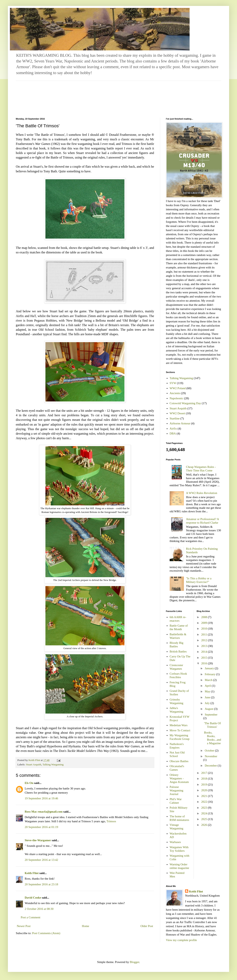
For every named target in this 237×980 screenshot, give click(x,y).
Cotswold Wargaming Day (185, 403)
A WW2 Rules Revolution (202, 493)
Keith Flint (32, 873)
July (208, 703)
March (209, 680)
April (208, 686)
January (210, 668)
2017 (205, 773)
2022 (205, 802)
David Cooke (33, 898)
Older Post (147, 926)
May (208, 691)
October (210, 751)
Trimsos (111, 821)
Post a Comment (31, 917)
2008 (205, 617)
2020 (205, 790)
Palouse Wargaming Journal (176, 790)
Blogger (134, 962)
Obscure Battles (179, 761)
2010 (205, 629)
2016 (205, 663)
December (211, 766)
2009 (205, 623)
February (211, 674)
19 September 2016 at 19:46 (41, 798)
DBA (173, 433)
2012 (205, 640)
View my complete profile (181, 940)
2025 (205, 819)
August (209, 709)
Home (86, 926)
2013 (205, 646)
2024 (205, 813)
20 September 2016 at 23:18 (41, 884)
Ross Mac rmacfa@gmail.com (44, 812)
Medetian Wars (179, 725)
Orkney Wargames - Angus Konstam (179, 778)
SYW (173, 383)
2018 (205, 779)
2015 (205, 658)
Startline (175, 418)
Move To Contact (180, 730)
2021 (205, 796)
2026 (205, 825)
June (208, 697)
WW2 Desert (177, 413)
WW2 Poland (178, 388)
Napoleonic (176, 398)
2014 (205, 652)
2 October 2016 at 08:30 (39, 909)
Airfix (173, 429)
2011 (205, 634)
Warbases (175, 842)
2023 (205, 808)
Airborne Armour (180, 423)
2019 (205, 785)
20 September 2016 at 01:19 (41, 827)
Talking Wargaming (53, 764)
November (211, 756)
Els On (29, 783)
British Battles (178, 651)
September (211, 715)
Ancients (175, 393)
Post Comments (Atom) (46, 933)
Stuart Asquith (34, 764)
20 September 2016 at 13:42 (41, 860)
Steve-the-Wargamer (38, 840)
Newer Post (24, 926)
